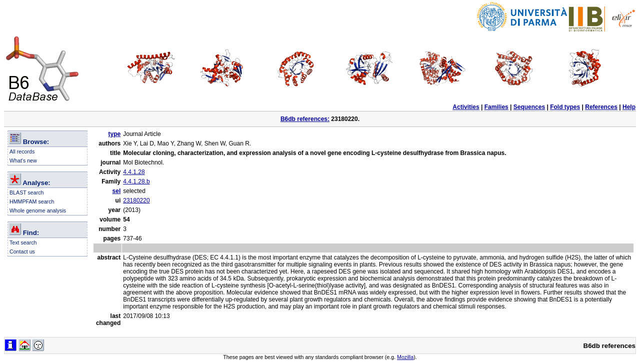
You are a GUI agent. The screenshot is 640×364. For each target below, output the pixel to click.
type (115, 134)
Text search (23, 242)
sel (117, 191)
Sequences (529, 107)
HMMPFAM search (32, 201)
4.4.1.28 (134, 172)
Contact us (22, 251)
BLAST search (27, 192)
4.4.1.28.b (136, 181)
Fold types (565, 107)
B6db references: (305, 119)
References (601, 107)
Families (496, 107)
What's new (23, 160)
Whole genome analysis (38, 210)
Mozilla (405, 357)
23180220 (136, 200)
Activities (466, 107)
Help (629, 107)
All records (22, 151)
